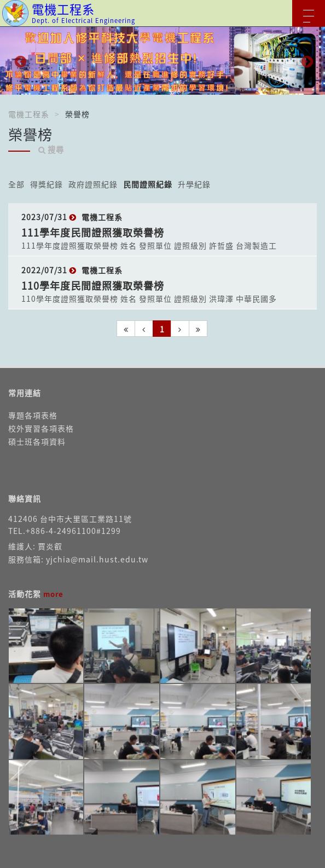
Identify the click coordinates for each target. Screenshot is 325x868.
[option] (162, 61)
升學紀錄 (194, 184)
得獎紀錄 (47, 184)
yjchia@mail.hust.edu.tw (97, 559)
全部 (16, 184)
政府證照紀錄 (93, 184)
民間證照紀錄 (148, 184)
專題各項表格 (33, 415)
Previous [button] (19, 61)
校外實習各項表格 (41, 428)
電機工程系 (29, 114)
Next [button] (306, 61)
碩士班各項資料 (37, 441)
